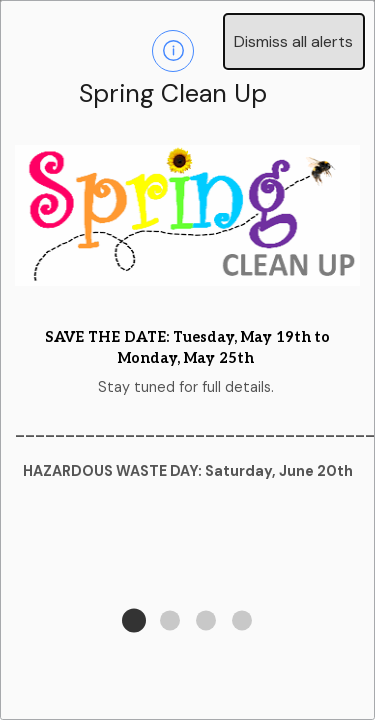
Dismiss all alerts (293, 41)
